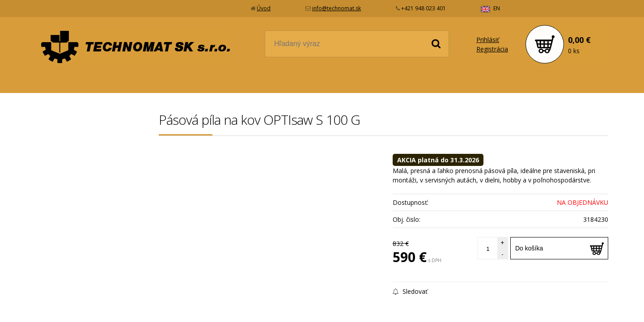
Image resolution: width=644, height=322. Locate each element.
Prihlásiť (488, 40)
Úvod (264, 8)
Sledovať (410, 291)
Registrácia (492, 49)
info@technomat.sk (337, 8)
